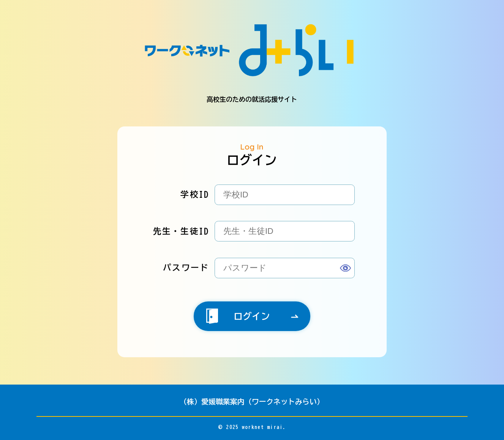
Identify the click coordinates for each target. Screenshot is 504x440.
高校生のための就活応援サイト (252, 63)
